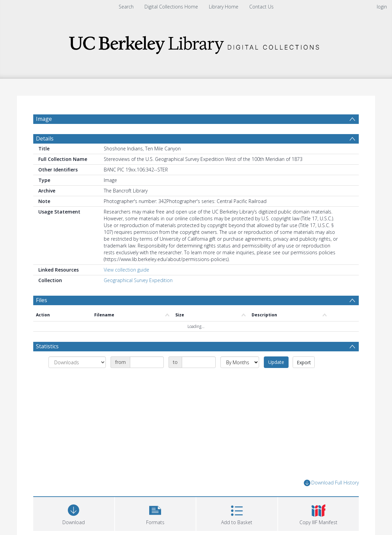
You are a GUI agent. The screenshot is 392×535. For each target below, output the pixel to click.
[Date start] (147, 362)
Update (276, 362)
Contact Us (261, 7)
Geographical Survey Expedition (138, 280)
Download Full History (331, 483)
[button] (155, 513)
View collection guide (126, 270)
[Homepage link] (196, 43)
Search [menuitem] (126, 7)
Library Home (224, 7)
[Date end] (199, 362)
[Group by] (77, 362)
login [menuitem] (382, 7)
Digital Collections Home (171, 7)
